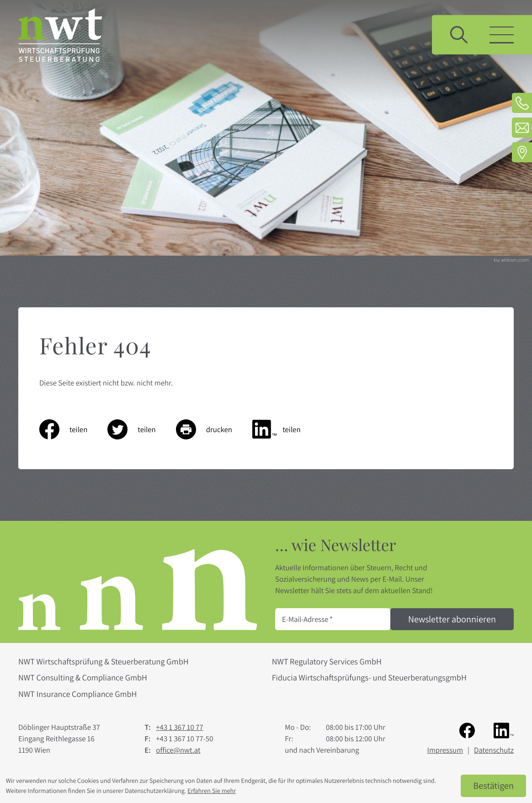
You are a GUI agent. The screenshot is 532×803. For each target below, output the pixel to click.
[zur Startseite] (60, 35)
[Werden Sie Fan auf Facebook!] (467, 730)
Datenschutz (494, 750)
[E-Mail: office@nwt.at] (522, 128)
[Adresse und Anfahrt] (522, 152)
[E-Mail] (333, 619)
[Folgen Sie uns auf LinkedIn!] (504, 730)
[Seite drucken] (214, 429)
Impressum (445, 750)
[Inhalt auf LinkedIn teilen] (287, 429)
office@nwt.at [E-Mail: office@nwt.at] (178, 750)
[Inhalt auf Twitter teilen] (141, 429)
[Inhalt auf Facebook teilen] (73, 429)
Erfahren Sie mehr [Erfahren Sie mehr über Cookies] (212, 791)
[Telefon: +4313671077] (522, 103)
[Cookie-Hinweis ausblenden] (493, 786)
